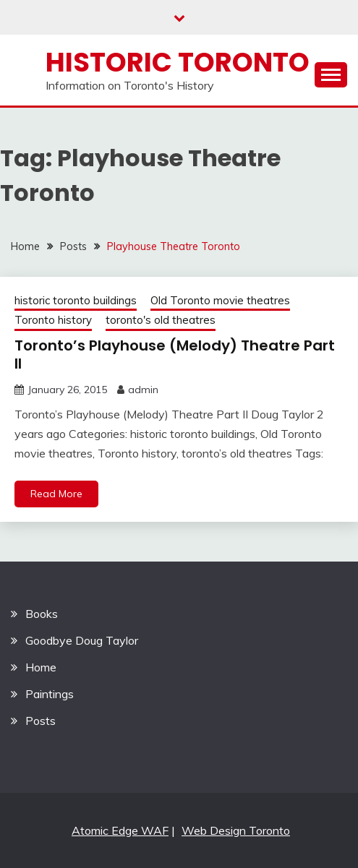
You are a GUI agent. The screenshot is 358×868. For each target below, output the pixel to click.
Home (41, 667)
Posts (41, 721)
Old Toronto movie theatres (220, 300)
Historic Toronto (178, 62)
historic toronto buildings (76, 300)
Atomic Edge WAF (120, 830)
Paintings (50, 694)
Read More (56, 494)
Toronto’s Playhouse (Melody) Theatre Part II (175, 354)
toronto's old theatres (161, 320)
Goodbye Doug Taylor (82, 640)
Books (42, 614)
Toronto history (53, 320)
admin (143, 390)
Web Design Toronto (236, 830)
